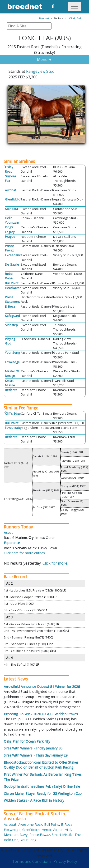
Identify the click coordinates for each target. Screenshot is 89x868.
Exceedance (14, 255)
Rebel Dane (9, 276)
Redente (11, 390)
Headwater (13, 288)
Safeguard (12, 316)
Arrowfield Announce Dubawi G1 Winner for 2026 (42, 687)
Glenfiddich (13, 199)
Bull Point (12, 283)
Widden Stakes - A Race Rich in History (34, 800)
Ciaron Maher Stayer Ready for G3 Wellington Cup (43, 794)
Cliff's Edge (13, 413)
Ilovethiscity (13, 428)
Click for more (55, 563)
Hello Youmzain (12, 220)
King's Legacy (10, 229)
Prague (10, 237)
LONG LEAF (74, 18)
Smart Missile (10, 383)
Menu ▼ (45, 60)
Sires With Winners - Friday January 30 (33, 748)
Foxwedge (12, 362)
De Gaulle (12, 264)
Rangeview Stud (40, 71)
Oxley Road (9, 169)
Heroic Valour (52, 830)
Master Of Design (12, 373)
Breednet (44, 18)
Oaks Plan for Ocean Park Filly (27, 741)
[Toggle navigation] (74, 6)
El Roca (10, 306)
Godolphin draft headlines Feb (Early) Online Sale (42, 786)
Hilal (68, 830)
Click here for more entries (24, 553)
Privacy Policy (65, 861)
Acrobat (10, 190)
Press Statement (12, 299)
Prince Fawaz (9, 248)
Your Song (12, 353)
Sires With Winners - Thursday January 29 (36, 755)
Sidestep (11, 325)
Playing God (10, 341)
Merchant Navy (16, 835)
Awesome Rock (30, 824)
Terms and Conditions (32, 861)
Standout (12, 209)
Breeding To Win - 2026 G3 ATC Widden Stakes (41, 714)
